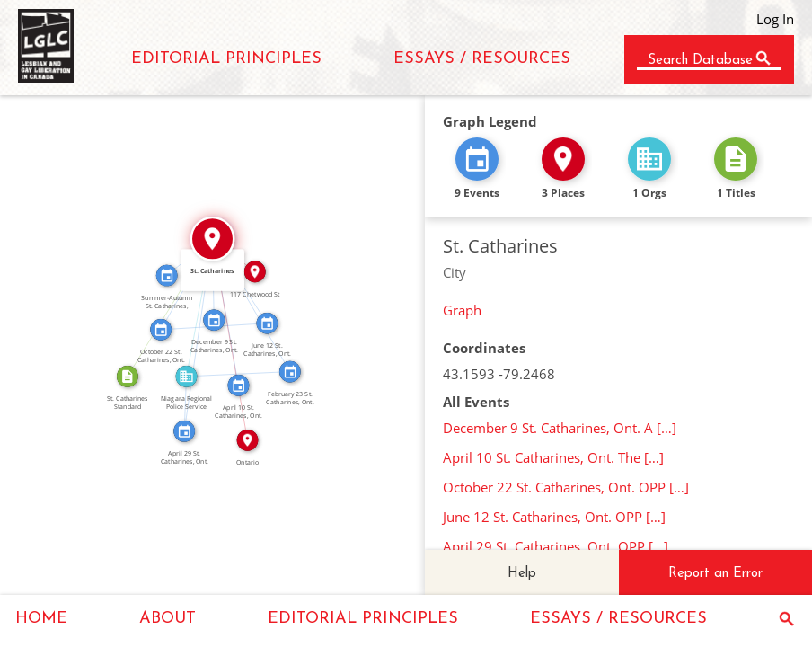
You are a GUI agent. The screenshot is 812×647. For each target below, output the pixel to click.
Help (522, 574)
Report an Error (715, 574)
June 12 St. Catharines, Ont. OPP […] (554, 517)
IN (194, 306)
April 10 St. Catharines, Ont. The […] (553, 457)
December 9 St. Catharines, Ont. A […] (560, 428)
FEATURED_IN (179, 403)
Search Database (700, 61)
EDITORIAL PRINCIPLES (226, 59)
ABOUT (168, 619)
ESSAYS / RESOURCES (482, 59)
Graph (462, 310)
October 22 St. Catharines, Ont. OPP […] (566, 487)
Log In (775, 19)
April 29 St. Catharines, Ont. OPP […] (556, 546)
